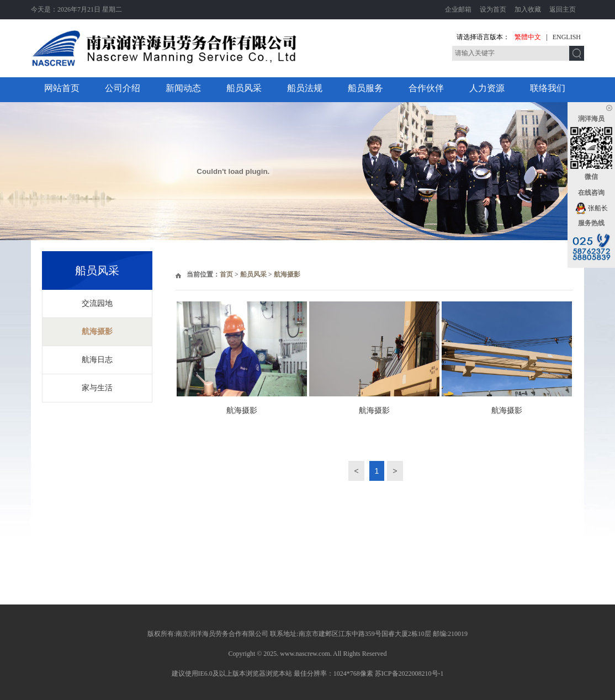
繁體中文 (528, 37)
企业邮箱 (458, 9)
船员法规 (305, 88)
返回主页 (563, 9)
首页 (226, 274)
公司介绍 (123, 88)
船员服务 (365, 88)
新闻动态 (183, 88)
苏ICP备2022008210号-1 (409, 674)
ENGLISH (567, 37)
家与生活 (97, 388)
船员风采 (244, 88)
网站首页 (62, 88)
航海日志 (97, 360)
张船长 (592, 208)
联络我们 (548, 88)
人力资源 (487, 88)
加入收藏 (528, 9)
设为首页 (493, 9)
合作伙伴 (426, 88)
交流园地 (97, 303)
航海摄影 (97, 332)
